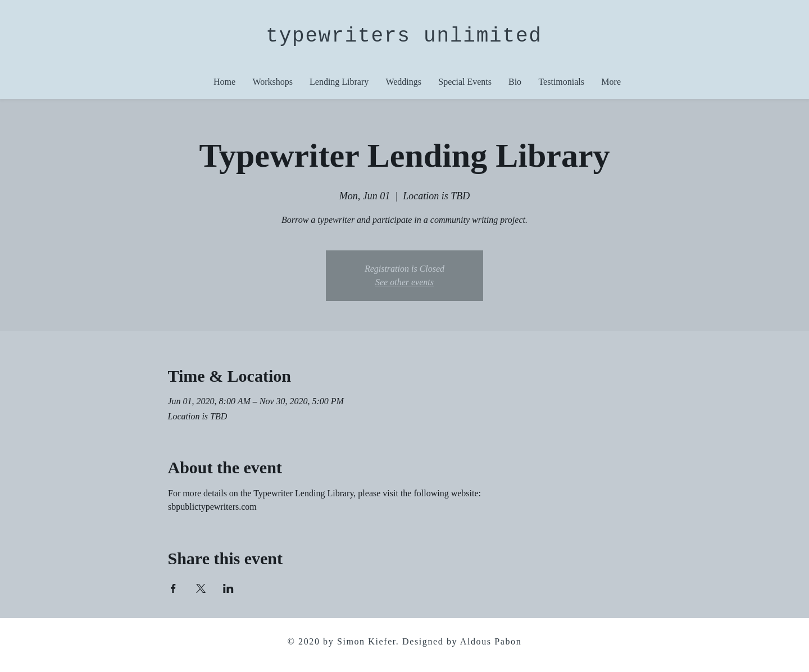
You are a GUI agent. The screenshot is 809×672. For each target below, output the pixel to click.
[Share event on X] (201, 588)
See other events (404, 282)
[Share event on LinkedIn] (228, 588)
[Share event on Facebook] (173, 588)
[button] (465, 82)
